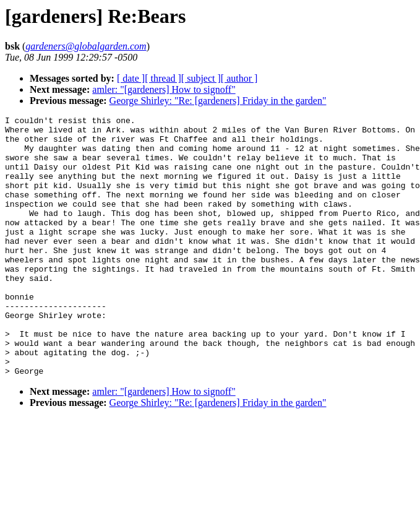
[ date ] (131, 78)
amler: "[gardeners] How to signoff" (164, 89)
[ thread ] (163, 78)
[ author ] (239, 78)
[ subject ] (201, 78)
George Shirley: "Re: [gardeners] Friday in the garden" (218, 101)
